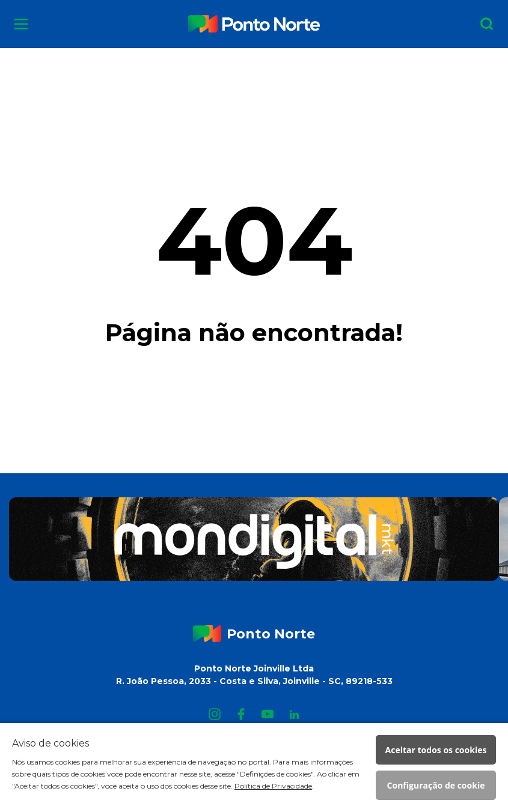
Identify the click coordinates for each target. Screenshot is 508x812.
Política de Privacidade (273, 786)
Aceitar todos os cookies (436, 750)
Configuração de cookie (436, 785)
